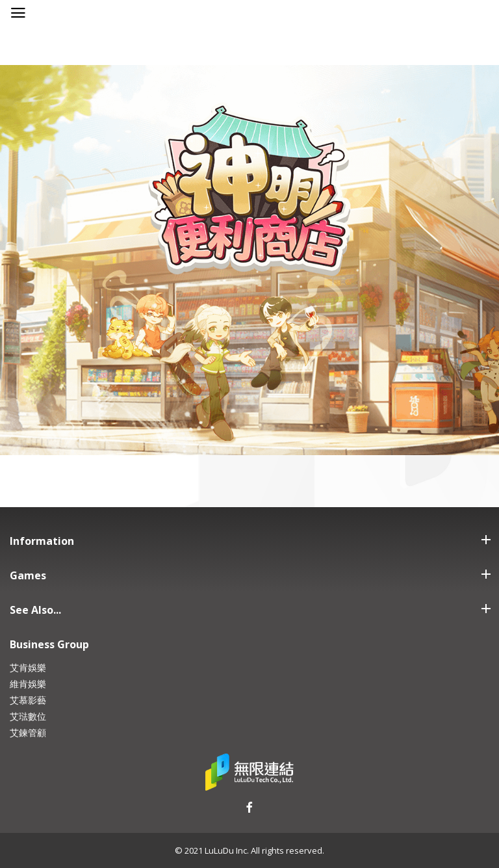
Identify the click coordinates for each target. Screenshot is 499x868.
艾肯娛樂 (28, 667)
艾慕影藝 (28, 700)
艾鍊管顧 (28, 732)
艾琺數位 (28, 716)
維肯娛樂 (28, 684)
